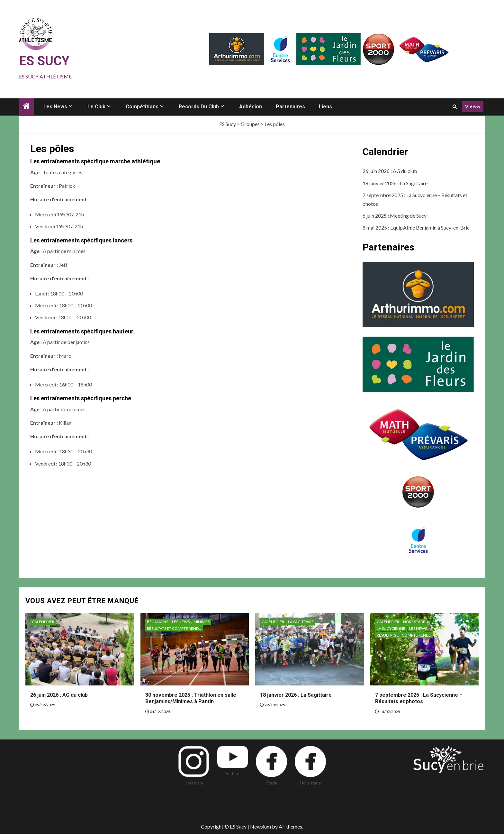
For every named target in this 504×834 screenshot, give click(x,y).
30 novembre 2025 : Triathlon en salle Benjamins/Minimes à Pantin (191, 698)
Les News (181, 622)
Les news (55, 107)
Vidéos (473, 107)
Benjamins (157, 622)
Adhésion (251, 107)
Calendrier (43, 622)
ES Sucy (44, 61)
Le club (96, 107)
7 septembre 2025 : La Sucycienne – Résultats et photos (419, 698)
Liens (325, 107)
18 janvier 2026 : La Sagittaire (395, 183)
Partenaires (290, 107)
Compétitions (142, 107)
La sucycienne (391, 628)
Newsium (261, 826)
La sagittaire (301, 622)
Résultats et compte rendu (174, 628)
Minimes (202, 622)
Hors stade (414, 622)
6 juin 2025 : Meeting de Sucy (395, 216)
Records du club (199, 107)
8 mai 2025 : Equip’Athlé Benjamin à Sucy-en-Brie (416, 227)
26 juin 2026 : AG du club (390, 171)
